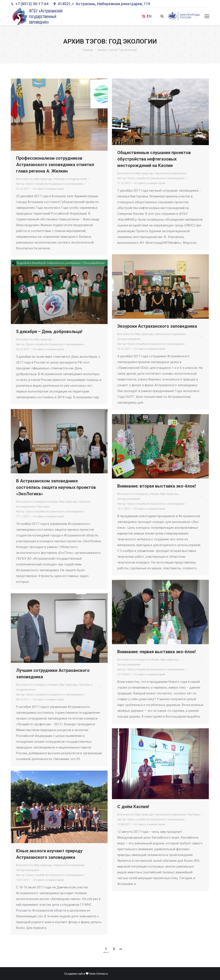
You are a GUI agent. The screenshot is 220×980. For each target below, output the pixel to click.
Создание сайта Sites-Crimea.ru (86, 974)
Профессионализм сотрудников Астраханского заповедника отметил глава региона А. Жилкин (55, 165)
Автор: (50, 184)
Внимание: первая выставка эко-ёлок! (157, 652)
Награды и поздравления (70, 179)
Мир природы (43, 179)
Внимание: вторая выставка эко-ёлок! (157, 486)
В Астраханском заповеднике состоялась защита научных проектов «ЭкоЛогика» (56, 487)
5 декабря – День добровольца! (49, 332)
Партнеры (43, 507)
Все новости (24, 179)
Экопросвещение (129, 339)
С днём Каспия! (133, 807)
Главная (88, 50)
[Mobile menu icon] (207, 16)
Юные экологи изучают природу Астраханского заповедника (49, 854)
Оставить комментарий (48, 189)
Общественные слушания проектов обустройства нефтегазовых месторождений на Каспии (154, 159)
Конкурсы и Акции (46, 502)
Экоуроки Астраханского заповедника (157, 326)
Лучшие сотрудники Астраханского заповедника (53, 674)
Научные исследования (170, 173)
